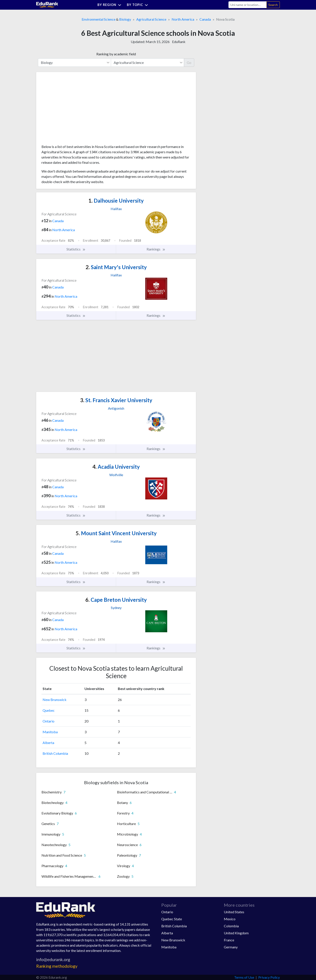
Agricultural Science (151, 19)
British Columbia (55, 753)
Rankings (156, 249)
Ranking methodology (57, 966)
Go (189, 62)
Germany (231, 947)
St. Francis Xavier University (116, 400)
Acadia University (116, 467)
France (229, 940)
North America (183, 19)
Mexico (230, 919)
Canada (205, 19)
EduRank (179, 42)
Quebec (49, 710)
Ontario (48, 721)
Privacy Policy (269, 977)
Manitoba (50, 732)
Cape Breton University (116, 600)
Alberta (48, 743)
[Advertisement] (74, 110)
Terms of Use (244, 977)
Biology (125, 19)
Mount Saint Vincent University (116, 533)
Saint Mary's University (116, 267)
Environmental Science (99, 19)
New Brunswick (55, 700)
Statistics (76, 249)
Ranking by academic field (116, 54)
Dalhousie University (116, 201)
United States (234, 912)
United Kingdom (236, 933)
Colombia (231, 926)
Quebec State (172, 919)
